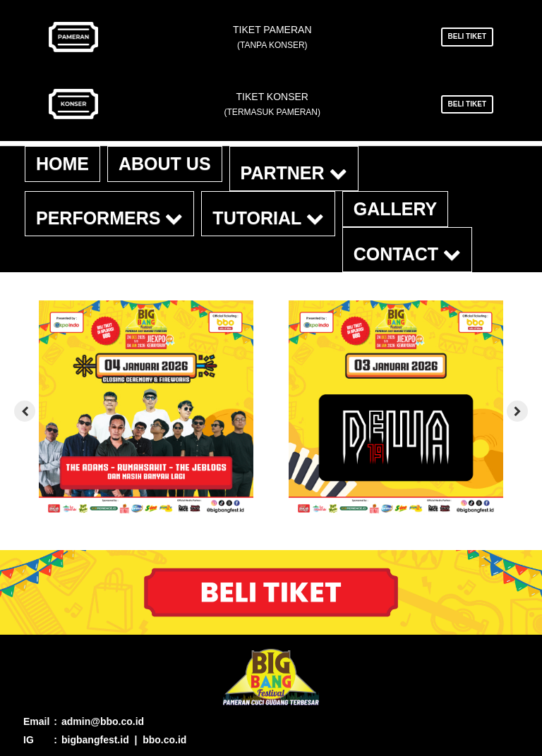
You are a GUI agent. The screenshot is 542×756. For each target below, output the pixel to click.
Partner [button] (294, 173)
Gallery (396, 209)
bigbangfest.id (95, 740)
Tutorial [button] (268, 218)
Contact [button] (407, 254)
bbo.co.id (164, 740)
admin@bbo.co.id (103, 721)
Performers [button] (109, 218)
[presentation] (25, 411)
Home (62, 164)
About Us (165, 164)
